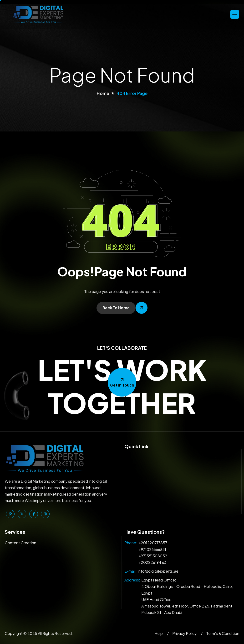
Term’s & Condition (223, 633)
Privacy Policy (184, 633)
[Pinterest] (10, 514)
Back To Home (116, 308)
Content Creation (20, 543)
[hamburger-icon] (235, 14)
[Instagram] (45, 514)
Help (159, 633)
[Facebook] (34, 514)
